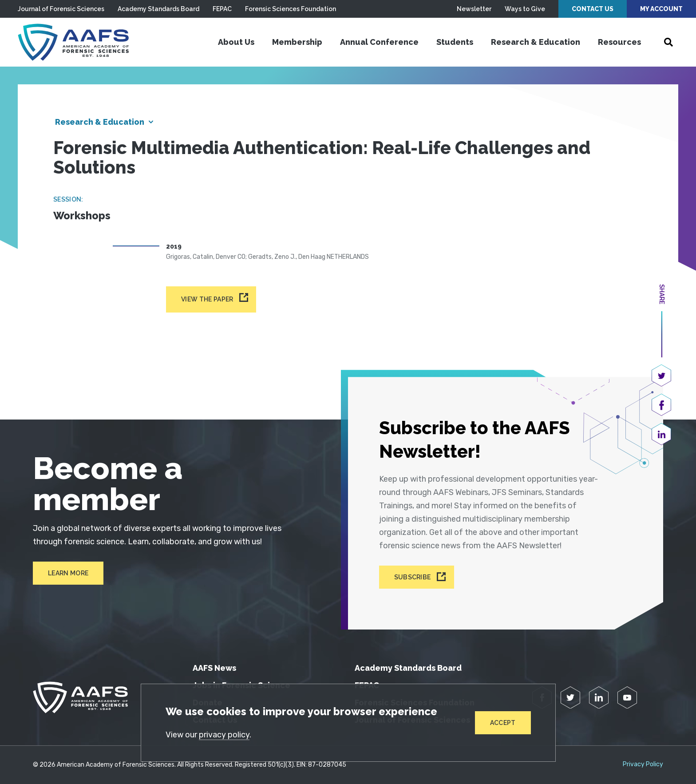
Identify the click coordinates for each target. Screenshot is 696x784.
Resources (619, 42)
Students (455, 42)
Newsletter (474, 9)
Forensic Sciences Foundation (291, 9)
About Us (236, 42)
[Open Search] (668, 42)
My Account (661, 9)
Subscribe (413, 577)
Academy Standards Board (158, 9)
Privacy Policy (643, 764)
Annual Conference (379, 42)
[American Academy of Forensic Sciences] (73, 42)
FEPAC (222, 9)
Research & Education (536, 42)
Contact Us (593, 9)
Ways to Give (525, 9)
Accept (503, 723)
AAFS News (214, 668)
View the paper (207, 299)
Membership (297, 42)
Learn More (68, 573)
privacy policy (224, 735)
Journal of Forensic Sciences (61, 9)
